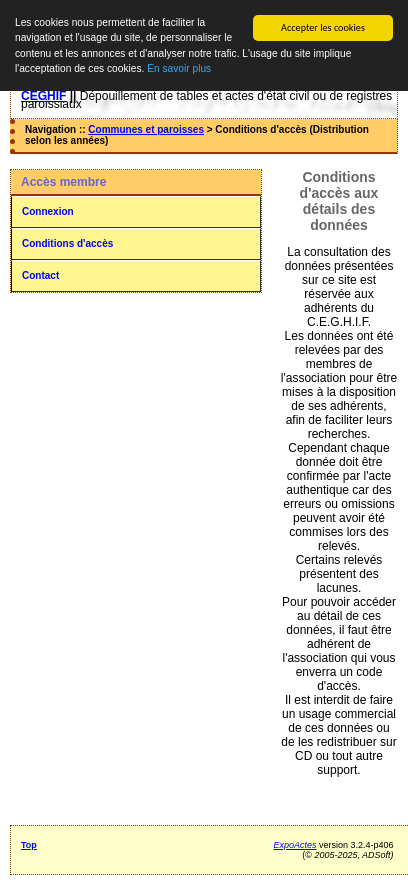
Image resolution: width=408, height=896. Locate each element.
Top (29, 845)
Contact (40, 275)
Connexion (48, 211)
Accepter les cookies (323, 27)
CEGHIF (43, 96)
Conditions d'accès (67, 243)
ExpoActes (295, 845)
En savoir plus (179, 68)
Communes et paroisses (146, 129)
